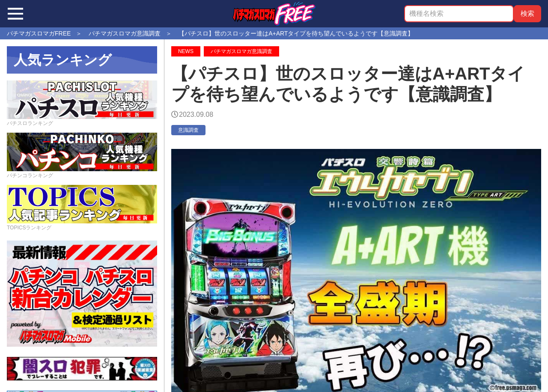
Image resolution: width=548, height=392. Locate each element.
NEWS (186, 51)
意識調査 (188, 130)
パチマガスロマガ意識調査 (241, 51)
